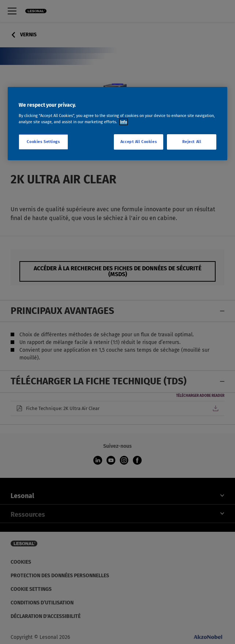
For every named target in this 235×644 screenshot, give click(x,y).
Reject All (192, 142)
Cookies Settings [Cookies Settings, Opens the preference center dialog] (43, 142)
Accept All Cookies (139, 142)
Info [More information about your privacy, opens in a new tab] (124, 122)
